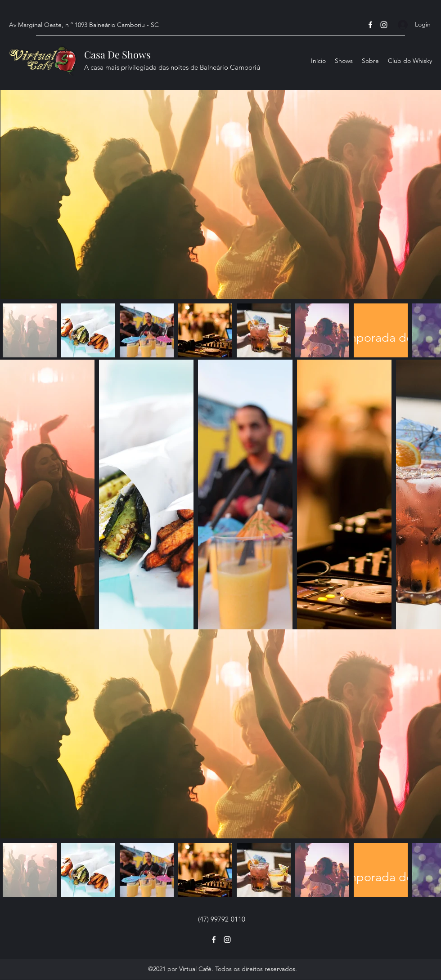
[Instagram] (384, 25)
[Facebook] (370, 25)
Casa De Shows (117, 54)
